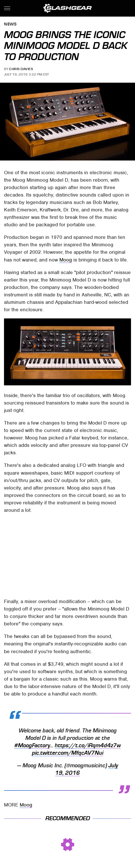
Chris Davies (21, 69)
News (10, 24)
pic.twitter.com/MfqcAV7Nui (68, 753)
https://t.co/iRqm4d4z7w (88, 746)
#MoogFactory (32, 746)
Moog (66, 260)
